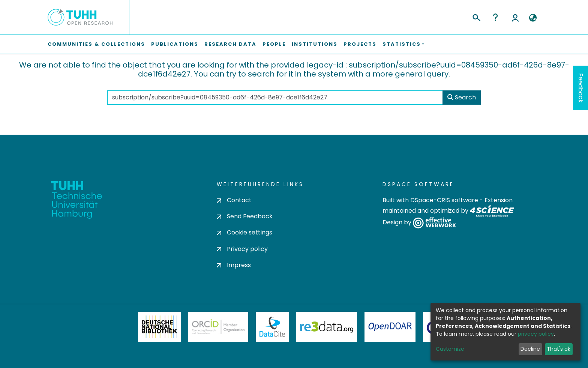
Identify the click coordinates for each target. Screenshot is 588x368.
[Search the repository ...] (275, 98)
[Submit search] (476, 17)
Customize (450, 349)
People (274, 44)
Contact (234, 200)
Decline (530, 349)
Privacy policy (242, 249)
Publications (175, 44)
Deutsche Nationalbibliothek (159, 327)
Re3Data (327, 327)
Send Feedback (245, 216)
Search (462, 97)
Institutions (315, 44)
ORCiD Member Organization (218, 327)
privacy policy (536, 334)
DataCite (272, 327)
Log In (515, 17)
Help (495, 17)
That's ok (559, 349)
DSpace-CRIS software (444, 200)
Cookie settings (244, 232)
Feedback (581, 88)
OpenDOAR (390, 327)
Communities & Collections (96, 44)
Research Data (230, 44)
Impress (234, 265)
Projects (360, 44)
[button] (533, 18)
